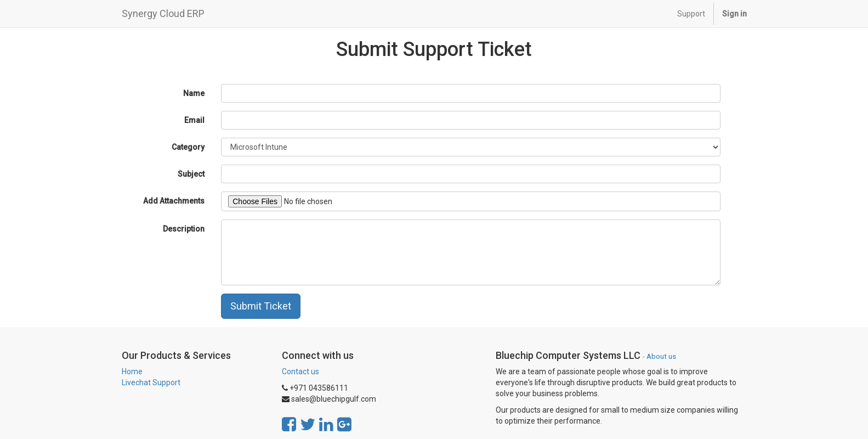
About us (661, 356)
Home (132, 372)
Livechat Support (151, 382)
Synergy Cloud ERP (163, 13)
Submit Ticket (261, 306)
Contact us (300, 372)
